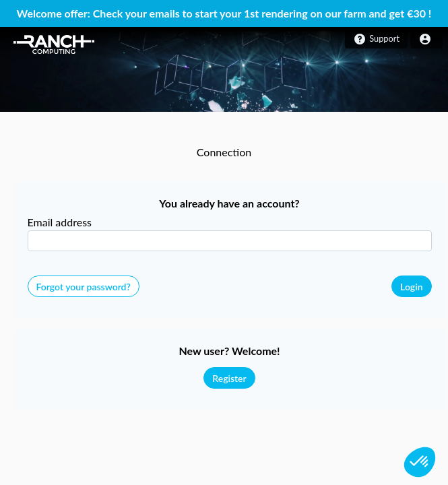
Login (411, 287)
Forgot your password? (84, 287)
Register (229, 378)
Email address (60, 222)
